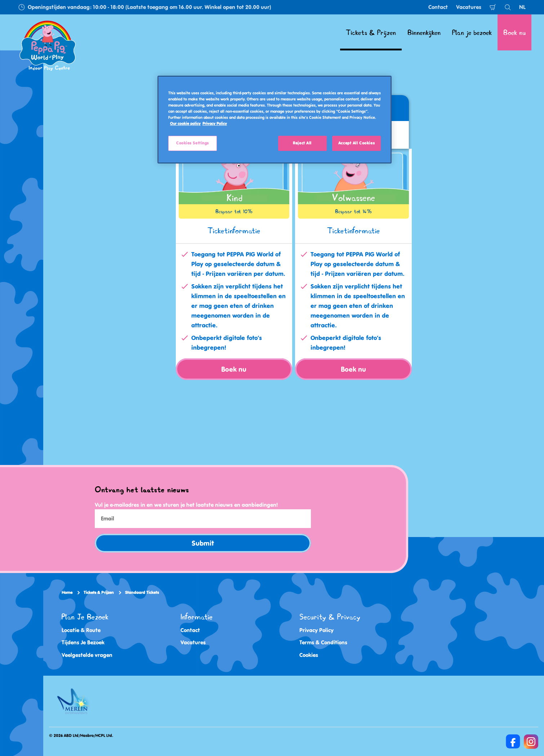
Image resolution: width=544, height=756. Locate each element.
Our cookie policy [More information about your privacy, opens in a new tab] (185, 124)
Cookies (309, 655)
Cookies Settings (193, 143)
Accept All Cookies (356, 143)
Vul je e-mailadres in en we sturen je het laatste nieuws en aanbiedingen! (186, 505)
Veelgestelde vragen (87, 655)
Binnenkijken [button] (424, 32)
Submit (203, 543)
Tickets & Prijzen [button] (371, 32)
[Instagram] (531, 741)
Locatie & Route (81, 630)
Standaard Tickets (142, 592)
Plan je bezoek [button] (472, 32)
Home (67, 592)
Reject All (302, 143)
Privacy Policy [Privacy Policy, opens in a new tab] (215, 124)
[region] (275, 120)
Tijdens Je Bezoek (83, 642)
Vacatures (469, 7)
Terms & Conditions (323, 642)
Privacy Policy (316, 630)
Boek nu (514, 32)
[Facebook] (513, 741)
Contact (438, 7)
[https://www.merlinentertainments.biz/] (74, 701)
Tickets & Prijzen (99, 592)
